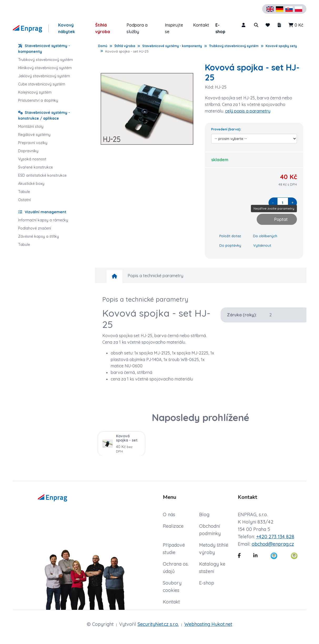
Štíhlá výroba (103, 28)
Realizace (173, 526)
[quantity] (283, 203)
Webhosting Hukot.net (208, 624)
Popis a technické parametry (155, 276)
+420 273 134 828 (275, 537)
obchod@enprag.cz (273, 544)
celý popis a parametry (248, 111)
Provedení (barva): (226, 129)
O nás (169, 514)
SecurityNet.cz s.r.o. (158, 624)
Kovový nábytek (67, 28)
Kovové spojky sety (281, 46)
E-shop (220, 28)
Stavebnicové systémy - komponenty (172, 46)
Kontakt (201, 25)
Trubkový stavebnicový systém (234, 46)
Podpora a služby (137, 28)
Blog (204, 514)
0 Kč (296, 25)
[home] (114, 276)
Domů (103, 46)
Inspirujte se (174, 28)
